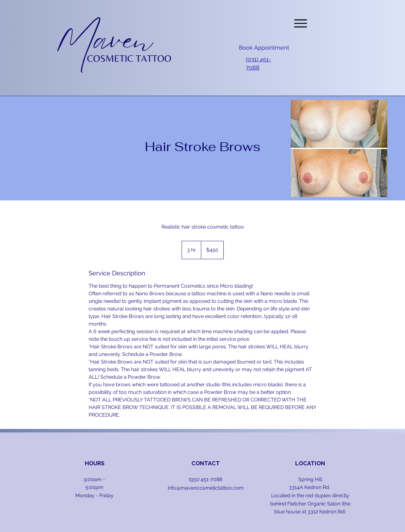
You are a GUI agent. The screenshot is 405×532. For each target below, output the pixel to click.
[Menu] (300, 23)
